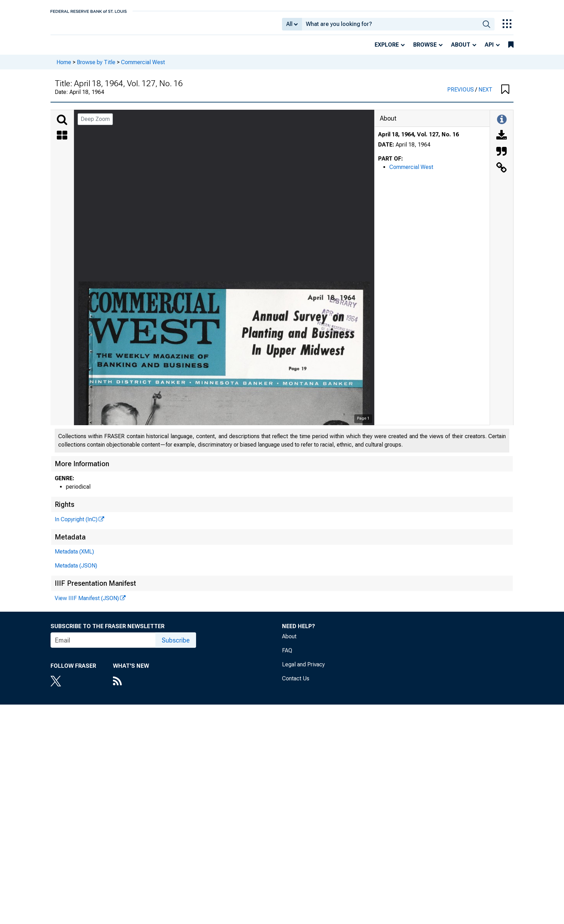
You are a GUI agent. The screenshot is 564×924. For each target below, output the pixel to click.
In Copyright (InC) (76, 524)
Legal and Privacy (303, 669)
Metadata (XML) (74, 556)
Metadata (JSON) (76, 570)
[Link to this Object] (502, 173)
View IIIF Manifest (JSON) (87, 603)
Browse (425, 50)
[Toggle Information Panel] (502, 125)
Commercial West (143, 67)
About (461, 50)
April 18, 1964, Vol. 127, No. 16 (418, 139)
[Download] (502, 141)
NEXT (485, 94)
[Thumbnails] (62, 141)
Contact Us (296, 683)
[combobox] (390, 27)
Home (64, 67)
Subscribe (176, 645)
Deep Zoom (95, 124)
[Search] (62, 125)
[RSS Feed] (131, 687)
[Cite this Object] (502, 157)
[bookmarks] (511, 50)
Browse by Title (96, 67)
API (489, 50)
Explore (387, 50)
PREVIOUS (461, 94)
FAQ (287, 655)
